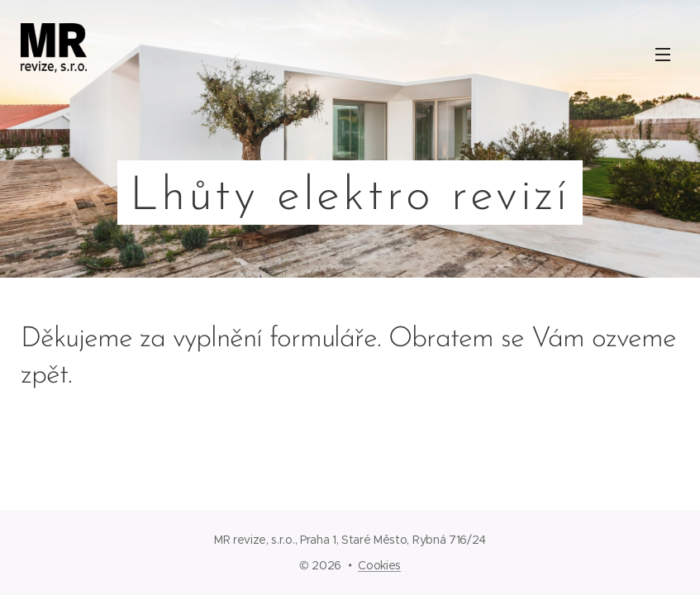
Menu (663, 55)
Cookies (379, 565)
